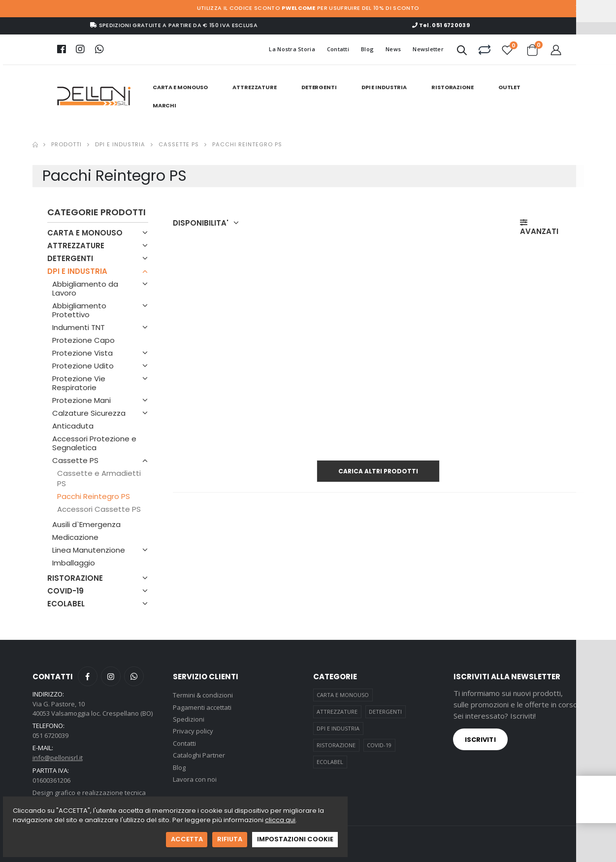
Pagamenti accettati (202, 707)
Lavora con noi (195, 779)
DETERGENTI (319, 87)
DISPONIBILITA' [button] (201, 223)
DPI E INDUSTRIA (384, 87)
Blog (367, 49)
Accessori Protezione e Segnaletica (94, 443)
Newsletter (428, 49)
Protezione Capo (83, 340)
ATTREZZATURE (255, 87)
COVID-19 (65, 591)
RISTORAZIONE (453, 87)
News (393, 49)
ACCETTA (187, 839)
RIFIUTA (230, 839)
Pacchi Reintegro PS (94, 496)
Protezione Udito (83, 366)
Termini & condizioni (203, 695)
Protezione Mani (81, 400)
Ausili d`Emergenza (86, 524)
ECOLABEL (66, 604)
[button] (462, 52)
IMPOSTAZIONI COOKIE (295, 839)
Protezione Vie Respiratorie (79, 383)
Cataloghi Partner (199, 755)
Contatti (338, 49)
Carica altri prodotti (378, 471)
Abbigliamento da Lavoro (85, 288)
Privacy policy (193, 731)
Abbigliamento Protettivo (79, 310)
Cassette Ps (179, 144)
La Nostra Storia (292, 49)
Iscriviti (480, 740)
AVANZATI (539, 227)
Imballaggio (74, 563)
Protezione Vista (82, 353)
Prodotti (66, 144)
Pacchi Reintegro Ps (247, 144)
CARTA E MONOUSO (180, 87)
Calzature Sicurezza (89, 413)
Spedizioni (189, 719)
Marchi (164, 105)
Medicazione (75, 537)
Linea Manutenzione (89, 550)
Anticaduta (73, 426)
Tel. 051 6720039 (441, 25)
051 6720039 (50, 735)
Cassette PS (75, 460)
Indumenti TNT (79, 327)
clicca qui (280, 820)
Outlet (509, 87)
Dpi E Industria (120, 144)
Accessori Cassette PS (99, 509)
